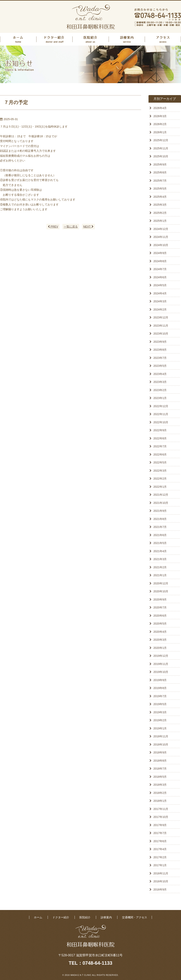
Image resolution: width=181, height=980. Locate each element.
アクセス (163, 39)
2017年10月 (161, 817)
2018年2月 (160, 793)
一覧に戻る (71, 227)
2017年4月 (160, 849)
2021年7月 (160, 527)
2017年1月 (160, 865)
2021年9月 (160, 511)
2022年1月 (160, 487)
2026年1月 (160, 132)
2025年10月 (161, 156)
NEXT (88, 227)
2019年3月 (160, 712)
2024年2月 (160, 309)
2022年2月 (160, 479)
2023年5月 (160, 366)
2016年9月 (160, 889)
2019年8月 (160, 688)
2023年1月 (160, 398)
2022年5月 (160, 462)
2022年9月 (160, 430)
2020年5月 (160, 624)
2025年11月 (161, 148)
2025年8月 (160, 172)
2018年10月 (161, 744)
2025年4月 (160, 197)
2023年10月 (161, 334)
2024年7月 (160, 269)
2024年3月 (160, 301)
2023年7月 (160, 358)
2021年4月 (160, 551)
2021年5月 (160, 543)
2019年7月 (160, 696)
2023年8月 (160, 350)
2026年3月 (160, 116)
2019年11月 (161, 664)
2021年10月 (161, 503)
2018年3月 (160, 785)
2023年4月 (160, 374)
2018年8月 (160, 761)
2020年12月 (161, 583)
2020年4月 (160, 632)
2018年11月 (161, 736)
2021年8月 (160, 519)
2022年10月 (161, 422)
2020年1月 (160, 648)
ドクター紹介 (54, 39)
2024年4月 (160, 293)
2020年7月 (160, 607)
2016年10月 (161, 881)
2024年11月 (161, 237)
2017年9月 (160, 825)
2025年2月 (160, 213)
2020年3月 (160, 640)
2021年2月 (160, 567)
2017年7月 (160, 833)
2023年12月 (161, 317)
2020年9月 (160, 599)
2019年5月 (160, 704)
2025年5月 (160, 189)
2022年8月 (160, 438)
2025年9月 (160, 164)
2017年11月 (161, 809)
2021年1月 (160, 575)
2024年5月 (160, 285)
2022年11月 (161, 414)
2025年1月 (160, 221)
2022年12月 (161, 406)
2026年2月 (160, 124)
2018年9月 (160, 752)
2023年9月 (160, 342)
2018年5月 (160, 777)
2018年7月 (160, 769)
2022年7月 (160, 446)
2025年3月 (160, 205)
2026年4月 (160, 108)
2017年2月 (160, 857)
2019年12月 (161, 656)
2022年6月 (160, 454)
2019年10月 (161, 672)
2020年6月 (160, 616)
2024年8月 (160, 261)
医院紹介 (90, 39)
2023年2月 (160, 390)
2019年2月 (160, 720)
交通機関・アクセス (135, 917)
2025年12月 (161, 140)
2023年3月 (160, 382)
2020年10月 (161, 591)
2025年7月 (160, 181)
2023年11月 (161, 326)
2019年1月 (160, 728)
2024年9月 (160, 253)
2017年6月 (160, 841)
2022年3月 (160, 471)
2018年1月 (160, 801)
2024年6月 (160, 277)
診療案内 (127, 39)
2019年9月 (160, 680)
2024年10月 (161, 245)
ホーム (18, 39)
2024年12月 (161, 229)
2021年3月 (160, 559)
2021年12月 (161, 495)
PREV (53, 227)
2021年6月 (160, 535)
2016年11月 (161, 873)
